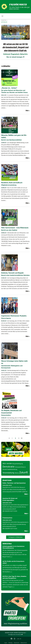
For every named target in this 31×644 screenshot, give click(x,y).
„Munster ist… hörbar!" (9, 88)
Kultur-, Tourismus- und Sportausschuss (14, 483)
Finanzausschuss (7, 518)
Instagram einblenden (16, 537)
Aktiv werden (8, 463)
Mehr (27, 111)
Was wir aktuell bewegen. (15, 57)
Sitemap (10, 643)
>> (22, 438)
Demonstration (6, 415)
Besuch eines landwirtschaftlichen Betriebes (15, 275)
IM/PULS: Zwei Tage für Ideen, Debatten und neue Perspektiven (14, 577)
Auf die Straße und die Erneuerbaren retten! (13, 562)
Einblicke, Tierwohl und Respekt (12, 273)
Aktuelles (4, 22)
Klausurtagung (6, 318)
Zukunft (24, 472)
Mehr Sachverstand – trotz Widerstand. (15, 228)
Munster (4, 20)
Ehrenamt (18, 467)
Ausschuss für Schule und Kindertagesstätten (10, 499)
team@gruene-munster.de (15, 634)
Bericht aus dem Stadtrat (9, 230)
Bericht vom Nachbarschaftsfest (11, 140)
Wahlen (17, 473)
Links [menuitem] (18, 639)
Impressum (17, 643)
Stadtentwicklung (12, 469)
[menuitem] (6, 642)
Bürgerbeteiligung (18, 464)
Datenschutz (24, 643)
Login (6, 643)
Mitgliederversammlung (9, 185)
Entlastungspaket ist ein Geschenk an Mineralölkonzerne (13, 547)
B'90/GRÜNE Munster (18, 5)
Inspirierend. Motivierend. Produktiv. (14, 316)
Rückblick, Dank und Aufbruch (12, 183)
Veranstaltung (9, 473)
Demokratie (9, 467)
